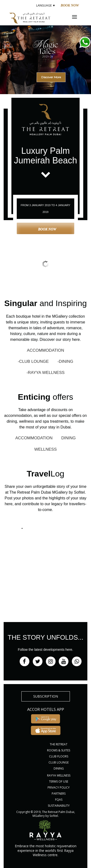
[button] (45, 52)
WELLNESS (45, 449)
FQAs (59, 800)
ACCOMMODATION (46, 350)
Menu (78, 17)
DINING (69, 438)
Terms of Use (59, 781)
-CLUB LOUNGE (33, 361)
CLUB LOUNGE (59, 762)
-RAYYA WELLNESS (45, 373)
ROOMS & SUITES (59, 750)
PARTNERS (59, 794)
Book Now (70, 5)
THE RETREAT (59, 744)
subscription (46, 696)
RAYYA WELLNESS (59, 775)
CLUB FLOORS (59, 756)
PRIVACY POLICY (59, 787)
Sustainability (59, 806)
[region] (45, 58)
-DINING (65, 361)
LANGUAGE (45, 5)
